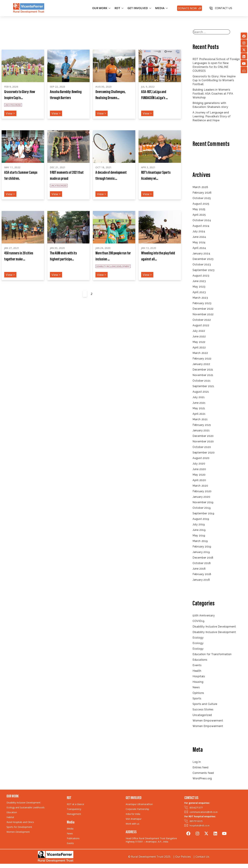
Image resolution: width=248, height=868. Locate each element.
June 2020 (199, 469)
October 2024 (202, 220)
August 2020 (201, 458)
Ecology (198, 638)
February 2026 (202, 193)
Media (70, 829)
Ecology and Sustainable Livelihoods (26, 807)
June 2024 (199, 237)
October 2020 (202, 447)
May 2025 (199, 209)
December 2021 (203, 370)
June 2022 (199, 336)
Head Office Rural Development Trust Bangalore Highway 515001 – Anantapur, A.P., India (151, 840)
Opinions (198, 693)
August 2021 (201, 392)
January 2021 (201, 430)
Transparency (74, 809)
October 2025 (202, 198)
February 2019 (202, 547)
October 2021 (202, 381)
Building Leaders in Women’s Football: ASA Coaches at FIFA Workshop (213, 94)
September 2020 (204, 453)
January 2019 (201, 552)
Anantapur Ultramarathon (139, 804)
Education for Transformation (212, 654)
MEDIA (162, 8)
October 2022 (202, 320)
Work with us (133, 824)
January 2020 (201, 497)
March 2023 (200, 298)
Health (197, 671)
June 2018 (199, 569)
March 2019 (200, 541)
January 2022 (201, 364)
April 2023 (199, 292)
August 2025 (201, 204)
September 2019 (203, 513)
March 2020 (200, 486)
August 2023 (201, 276)
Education (12, 812)
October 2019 (202, 508)
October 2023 (202, 265)
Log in (197, 762)
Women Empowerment (208, 721)
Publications (73, 838)
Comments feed (203, 773)
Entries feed (201, 767)
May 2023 (199, 287)
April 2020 (199, 480)
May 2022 (199, 342)
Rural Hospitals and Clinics (20, 822)
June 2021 (199, 403)
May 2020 (199, 475)
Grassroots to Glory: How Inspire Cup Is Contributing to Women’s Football (214, 80)
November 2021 (203, 375)
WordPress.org (202, 778)
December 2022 (203, 309)
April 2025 (199, 215)
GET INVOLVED (140, 8)
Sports (197, 698)
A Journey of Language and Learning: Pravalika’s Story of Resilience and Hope (212, 116)
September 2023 (204, 270)
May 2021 (199, 408)
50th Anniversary (204, 616)
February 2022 (202, 359)
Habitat (10, 817)
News (196, 687)
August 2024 (201, 226)
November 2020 (203, 441)
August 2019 (201, 519)
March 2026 (200, 187)
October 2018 (202, 563)
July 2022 (199, 331)
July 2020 (199, 464)
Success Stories (203, 710)
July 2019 (199, 524)
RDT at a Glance (75, 804)
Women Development (18, 832)
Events (197, 665)
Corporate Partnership (137, 809)
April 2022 (199, 347)
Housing (198, 682)
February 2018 (202, 574)
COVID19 (199, 621)
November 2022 (203, 314)
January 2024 (201, 253)
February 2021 (202, 425)
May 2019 (199, 535)
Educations (200, 660)
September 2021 (203, 386)
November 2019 (203, 502)
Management (74, 814)
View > (10, 113)
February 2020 (202, 491)
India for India (133, 814)
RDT (119, 8)
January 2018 (201, 580)
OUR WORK (102, 8)
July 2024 (199, 231)
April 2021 (199, 414)
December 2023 (203, 259)
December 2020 (203, 436)
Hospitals (199, 676)
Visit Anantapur (134, 819)
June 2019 (199, 530)
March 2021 (200, 419)
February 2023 (202, 303)
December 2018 (203, 558)
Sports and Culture (205, 704)
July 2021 (199, 397)
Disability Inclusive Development (214, 627)
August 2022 (201, 325)
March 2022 (200, 353)
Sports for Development (19, 827)
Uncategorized (202, 715)
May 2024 (199, 242)
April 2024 (199, 248)
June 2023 (199, 281)
